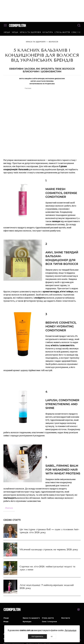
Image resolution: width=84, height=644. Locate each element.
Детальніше (71, 630)
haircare (9, 508)
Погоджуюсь (37, 637)
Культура (48, 32)
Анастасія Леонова (45, 81)
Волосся (53, 42)
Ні (52, 637)
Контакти (66, 618)
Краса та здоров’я (30, 32)
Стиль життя (62, 32)
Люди (7, 32)
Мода (15, 32)
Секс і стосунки (49, 622)
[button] (80, 640)
